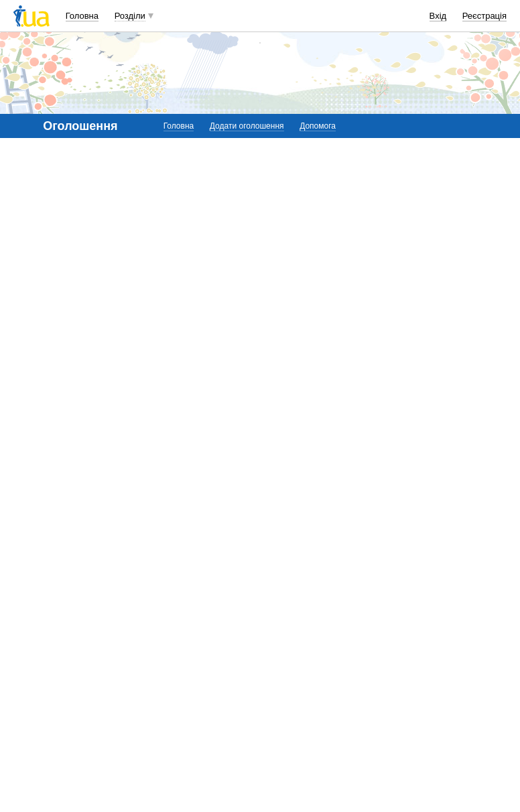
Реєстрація (484, 16)
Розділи (130, 16)
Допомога (318, 126)
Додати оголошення (247, 126)
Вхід (438, 16)
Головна (82, 16)
